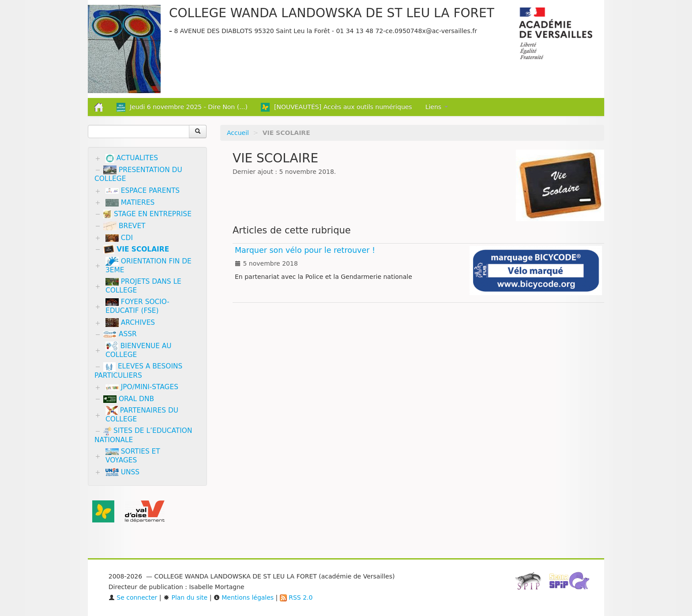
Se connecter (133, 597)
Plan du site (185, 597)
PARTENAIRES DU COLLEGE (142, 415)
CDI (119, 238)
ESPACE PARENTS (143, 191)
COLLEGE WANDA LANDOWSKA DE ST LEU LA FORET (332, 13)
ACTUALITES (132, 158)
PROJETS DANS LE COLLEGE (143, 286)
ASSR (120, 334)
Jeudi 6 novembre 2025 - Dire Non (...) (182, 107)
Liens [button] (437, 107)
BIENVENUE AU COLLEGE (139, 350)
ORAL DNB (129, 399)
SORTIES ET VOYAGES (133, 456)
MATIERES (130, 203)
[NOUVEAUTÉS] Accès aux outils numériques (337, 107)
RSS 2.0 (296, 597)
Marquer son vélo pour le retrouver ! (305, 250)
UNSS (122, 472)
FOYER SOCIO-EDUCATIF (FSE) (137, 306)
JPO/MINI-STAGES (142, 387)
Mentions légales (244, 597)
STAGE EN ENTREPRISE (147, 214)
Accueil (238, 133)
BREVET (124, 226)
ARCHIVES (130, 323)
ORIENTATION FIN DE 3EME (149, 265)
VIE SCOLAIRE (136, 249)
